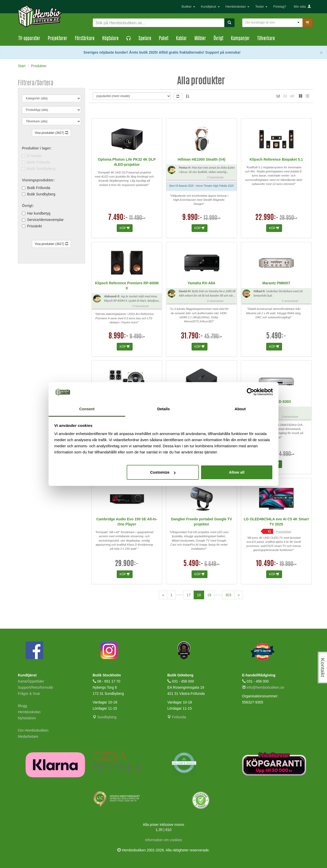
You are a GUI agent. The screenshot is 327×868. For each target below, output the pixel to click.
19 (209, 595)
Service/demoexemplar (45, 220)
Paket (164, 39)
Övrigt (218, 39)
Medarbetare (28, 736)
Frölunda (177, 717)
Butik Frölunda (39, 188)
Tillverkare (266, 39)
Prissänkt (34, 226)
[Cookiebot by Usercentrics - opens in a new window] (250, 392)
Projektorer (57, 39)
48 (292, 96)
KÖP (125, 228)
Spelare (145, 39)
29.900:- (127, 564)
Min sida (302, 7)
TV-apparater (29, 39)
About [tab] (240, 409)
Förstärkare (85, 39)
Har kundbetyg (39, 213)
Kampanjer (240, 39)
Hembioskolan (237, 7)
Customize (163, 472)
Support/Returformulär (36, 687)
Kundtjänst (210, 7)
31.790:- (192, 336)
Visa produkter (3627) (51, 133)
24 (285, 96)
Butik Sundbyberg (41, 194)
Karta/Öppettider (31, 681)
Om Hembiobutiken (33, 730)
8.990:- (119, 336)
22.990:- (267, 218)
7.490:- (118, 218)
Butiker (188, 7)
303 (228, 595)
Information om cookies (164, 840)
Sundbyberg (105, 717)
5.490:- (276, 336)
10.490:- (267, 564)
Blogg (22, 706)
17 (189, 595)
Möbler (200, 39)
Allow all (237, 472)
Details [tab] (163, 409)
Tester (261, 7)
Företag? (280, 7)
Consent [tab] (87, 409)
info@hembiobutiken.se (263, 687)
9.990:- (192, 218)
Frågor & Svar (29, 694)
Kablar (181, 39)
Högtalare (110, 39)
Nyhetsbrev (27, 718)
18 (201, 595)
